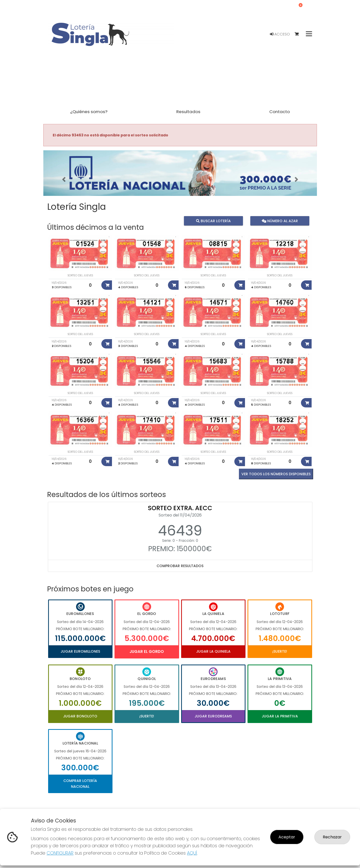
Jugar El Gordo (147, 652)
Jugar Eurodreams (213, 716)
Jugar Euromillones (80, 651)
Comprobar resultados (180, 566)
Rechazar (332, 837)
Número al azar (280, 221)
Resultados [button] (188, 112)
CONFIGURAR (60, 853)
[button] (64, 179)
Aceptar (287, 837)
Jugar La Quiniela (213, 651)
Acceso (280, 34)
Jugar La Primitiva (280, 716)
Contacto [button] (280, 112)
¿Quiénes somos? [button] (89, 112)
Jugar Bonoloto (80, 716)
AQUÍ (192, 853)
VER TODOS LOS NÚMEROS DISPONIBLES (276, 474)
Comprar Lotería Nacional (80, 783)
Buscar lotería (213, 221)
